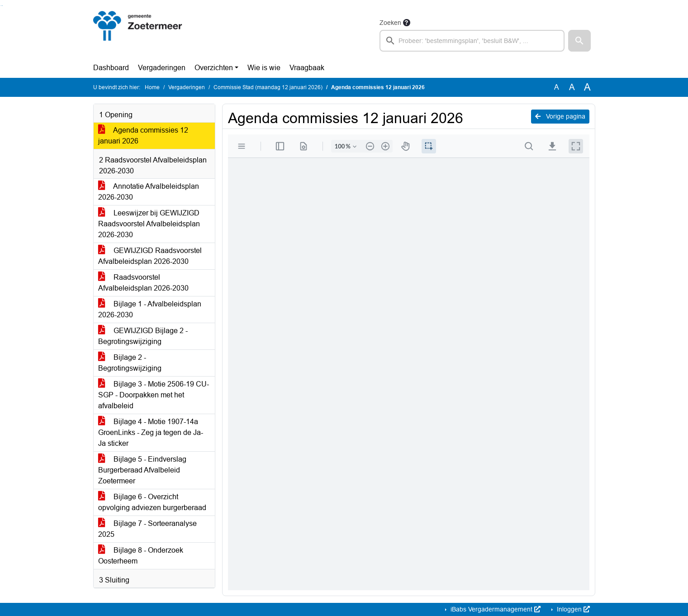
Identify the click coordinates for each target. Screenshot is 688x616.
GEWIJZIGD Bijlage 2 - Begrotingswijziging (143, 336)
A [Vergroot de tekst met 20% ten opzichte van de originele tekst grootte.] (572, 87)
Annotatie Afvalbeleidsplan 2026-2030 (149, 192)
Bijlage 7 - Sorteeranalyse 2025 (147, 529)
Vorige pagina (560, 116)
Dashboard (111, 68)
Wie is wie (264, 68)
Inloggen (572, 609)
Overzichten (214, 68)
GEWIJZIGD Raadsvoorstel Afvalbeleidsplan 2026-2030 (150, 256)
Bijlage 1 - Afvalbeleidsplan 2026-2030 (150, 309)
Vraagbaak (307, 68)
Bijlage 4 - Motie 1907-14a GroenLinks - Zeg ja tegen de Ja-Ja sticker (151, 432)
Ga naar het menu (2, 6)
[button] (579, 41)
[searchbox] (472, 41)
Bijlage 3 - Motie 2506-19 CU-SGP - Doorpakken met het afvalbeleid (154, 395)
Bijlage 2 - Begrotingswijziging (130, 363)
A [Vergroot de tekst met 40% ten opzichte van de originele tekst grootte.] (587, 87)
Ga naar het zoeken (1, 6)
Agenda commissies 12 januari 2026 (143, 136)
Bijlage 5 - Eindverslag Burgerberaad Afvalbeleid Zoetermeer (142, 470)
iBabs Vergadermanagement (495, 609)
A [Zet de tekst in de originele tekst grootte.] (557, 87)
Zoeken (390, 23)
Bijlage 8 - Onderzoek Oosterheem (141, 556)
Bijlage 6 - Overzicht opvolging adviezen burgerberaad (152, 502)
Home (152, 87)
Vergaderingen (162, 68)
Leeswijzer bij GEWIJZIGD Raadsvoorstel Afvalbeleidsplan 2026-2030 (149, 224)
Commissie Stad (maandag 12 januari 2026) (268, 87)
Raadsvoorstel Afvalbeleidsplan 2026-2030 (143, 283)
